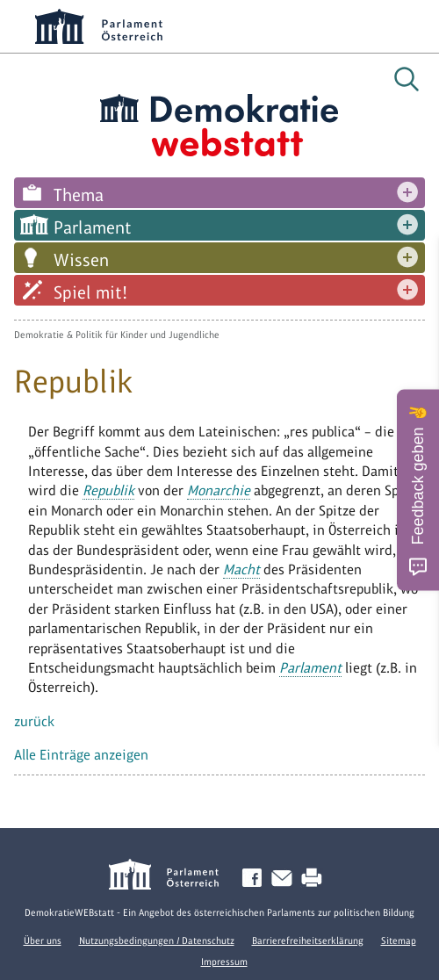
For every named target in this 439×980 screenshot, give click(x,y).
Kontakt (285, 879)
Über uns (43, 940)
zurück (34, 721)
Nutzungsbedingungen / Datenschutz (157, 940)
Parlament (93, 227)
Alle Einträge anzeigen (81, 755)
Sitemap (399, 940)
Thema (79, 195)
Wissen (81, 260)
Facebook (255, 879)
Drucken (315, 879)
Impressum (224, 962)
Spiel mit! (90, 292)
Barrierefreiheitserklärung (308, 940)
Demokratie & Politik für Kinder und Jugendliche (117, 335)
